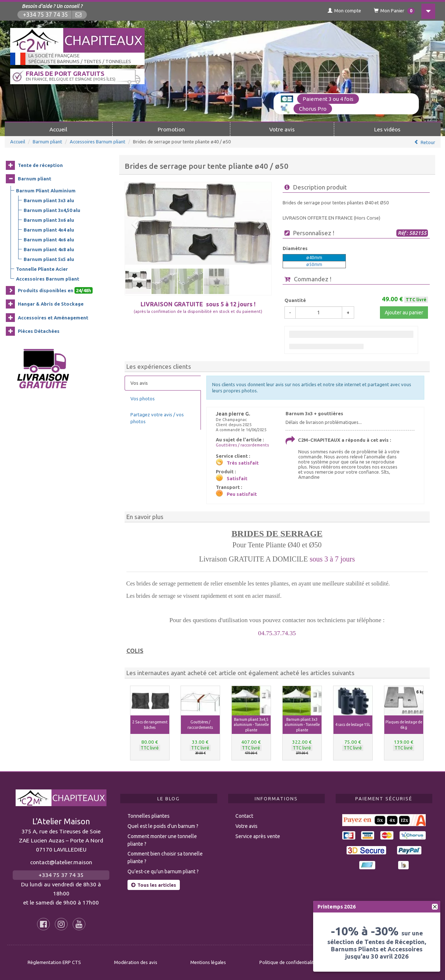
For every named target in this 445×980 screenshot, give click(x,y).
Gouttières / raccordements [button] (200, 725)
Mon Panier (394, 11)
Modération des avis (136, 962)
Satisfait (237, 478)
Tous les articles (154, 885)
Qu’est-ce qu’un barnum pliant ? (163, 871)
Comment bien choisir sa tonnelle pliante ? (165, 858)
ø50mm (314, 264)
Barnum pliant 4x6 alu (49, 240)
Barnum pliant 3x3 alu (49, 200)
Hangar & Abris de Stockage (51, 304)
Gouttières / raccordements (242, 445)
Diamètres (295, 248)
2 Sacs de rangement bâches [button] (150, 725)
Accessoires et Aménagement (53, 318)
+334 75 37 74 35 (45, 15)
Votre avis (282, 129)
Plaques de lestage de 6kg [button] (404, 725)
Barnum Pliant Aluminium (46, 191)
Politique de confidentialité (288, 962)
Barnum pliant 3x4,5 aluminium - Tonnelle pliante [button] (251, 725)
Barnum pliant (47, 142)
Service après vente (258, 836)
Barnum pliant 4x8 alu (49, 249)
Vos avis (139, 383)
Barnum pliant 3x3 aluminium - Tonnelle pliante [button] (302, 725)
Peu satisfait (242, 494)
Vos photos (143, 399)
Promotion (171, 129)
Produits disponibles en (55, 290)
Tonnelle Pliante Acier (42, 269)
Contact (244, 816)
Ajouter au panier (404, 313)
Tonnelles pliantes (149, 816)
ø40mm (314, 258)
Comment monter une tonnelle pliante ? (162, 840)
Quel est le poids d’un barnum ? (163, 826)
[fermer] (435, 907)
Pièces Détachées (39, 331)
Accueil (58, 129)
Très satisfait (243, 463)
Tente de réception (40, 165)
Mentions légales (208, 962)
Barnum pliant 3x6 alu (49, 220)
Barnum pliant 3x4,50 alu (52, 210)
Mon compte (344, 11)
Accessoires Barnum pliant (98, 142)
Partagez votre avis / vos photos (157, 418)
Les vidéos (387, 129)
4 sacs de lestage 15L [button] (353, 724)
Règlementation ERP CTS (54, 962)
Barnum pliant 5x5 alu (49, 259)
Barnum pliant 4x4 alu (49, 230)
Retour (428, 142)
